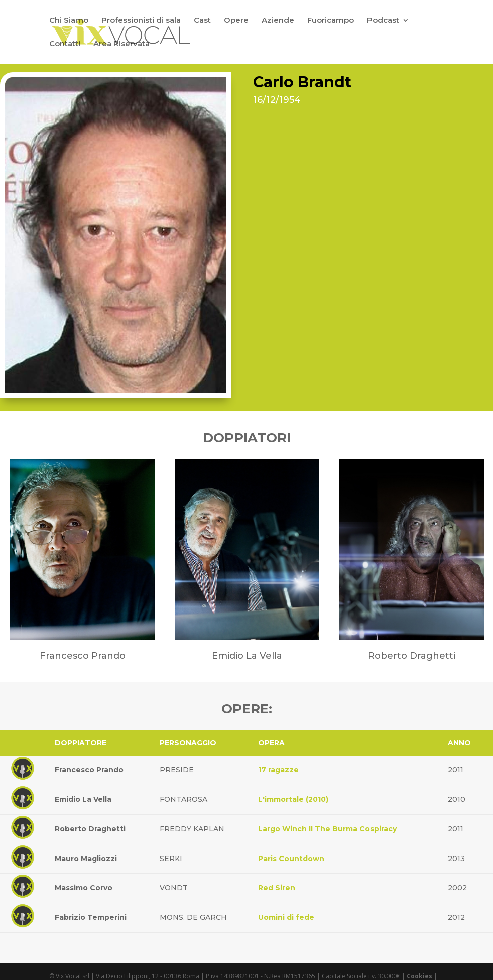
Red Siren (277, 888)
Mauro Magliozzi (86, 859)
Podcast (383, 21)
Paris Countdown (291, 859)
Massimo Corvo (84, 888)
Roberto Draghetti (90, 829)
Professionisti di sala (141, 21)
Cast (202, 21)
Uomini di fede (286, 917)
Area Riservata (121, 44)
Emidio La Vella (83, 799)
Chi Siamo (69, 21)
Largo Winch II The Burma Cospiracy (327, 829)
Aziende (278, 21)
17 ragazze (278, 770)
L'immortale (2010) (293, 799)
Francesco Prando (89, 770)
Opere (236, 21)
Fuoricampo (331, 21)
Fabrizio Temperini (91, 917)
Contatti (65, 44)
